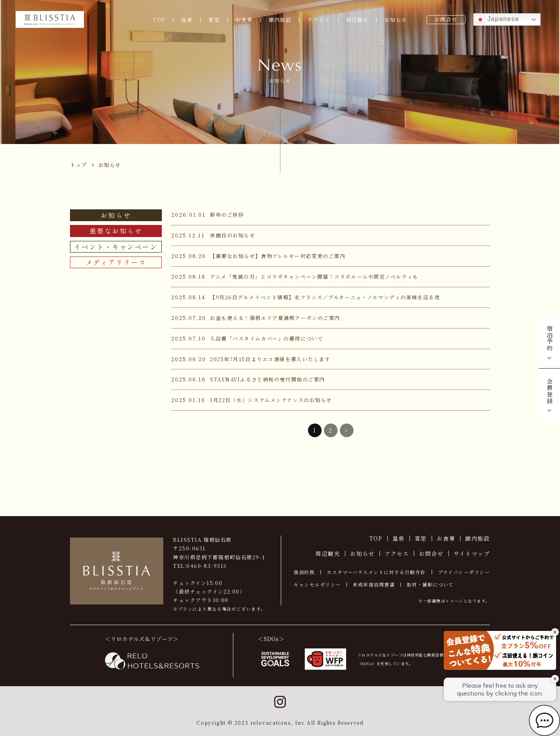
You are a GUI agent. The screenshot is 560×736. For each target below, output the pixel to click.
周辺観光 (357, 20)
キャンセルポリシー (317, 584)
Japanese (497, 19)
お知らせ (396, 20)
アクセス (318, 20)
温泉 (187, 20)
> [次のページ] (346, 435)
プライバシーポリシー (464, 572)
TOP (159, 20)
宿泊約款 (304, 572)
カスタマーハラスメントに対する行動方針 (376, 572)
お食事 (244, 20)
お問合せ (446, 19)
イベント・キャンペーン (116, 247)
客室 (214, 20)
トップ (79, 165)
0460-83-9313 (206, 566)
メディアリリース (116, 262)
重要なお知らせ (116, 231)
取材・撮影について (430, 584)
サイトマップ (472, 553)
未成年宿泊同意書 (374, 584)
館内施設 (280, 20)
